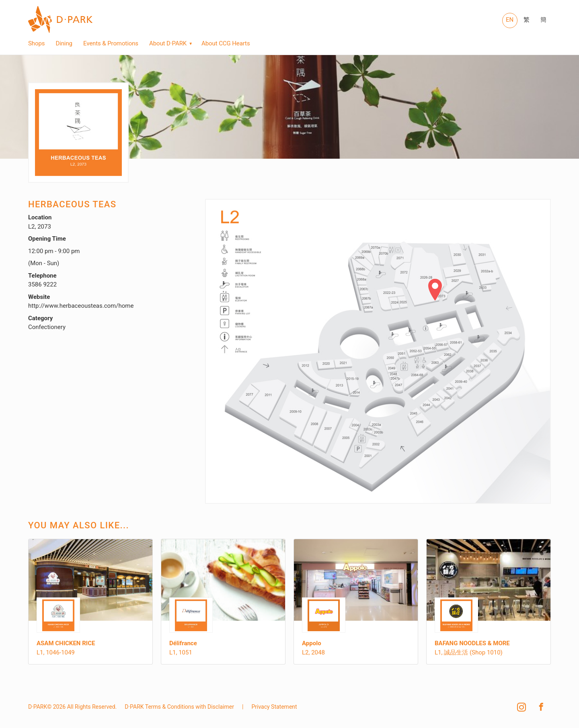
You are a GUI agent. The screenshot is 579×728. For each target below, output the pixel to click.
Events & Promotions (111, 44)
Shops (36, 44)
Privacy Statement (274, 707)
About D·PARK (168, 44)
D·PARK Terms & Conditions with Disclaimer (179, 707)
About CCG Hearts (226, 44)
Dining (64, 44)
